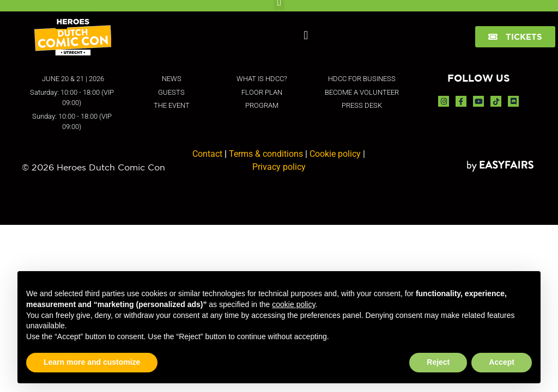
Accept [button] (502, 362)
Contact (207, 154)
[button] (306, 35)
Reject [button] (438, 362)
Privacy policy (279, 167)
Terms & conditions (266, 154)
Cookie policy (335, 154)
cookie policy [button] (293, 304)
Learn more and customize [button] (92, 362)
